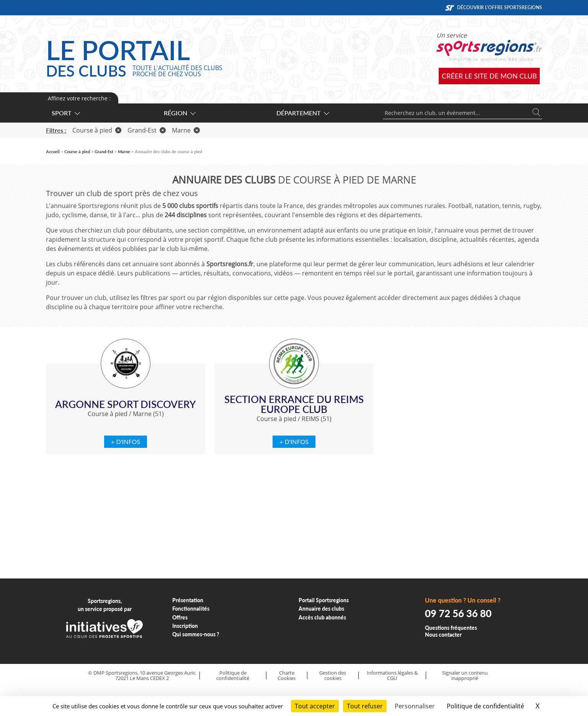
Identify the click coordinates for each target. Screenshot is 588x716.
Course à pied (97, 130)
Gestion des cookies (333, 676)
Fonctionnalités (191, 609)
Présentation (188, 600)
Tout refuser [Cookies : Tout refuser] (365, 706)
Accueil (53, 152)
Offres (180, 617)
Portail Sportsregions (324, 600)
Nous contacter (443, 635)
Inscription (185, 626)
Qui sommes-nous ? (196, 634)
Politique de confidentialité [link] (485, 706)
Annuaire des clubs (321, 609)
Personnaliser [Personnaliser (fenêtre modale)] (415, 706)
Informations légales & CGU (392, 676)
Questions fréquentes (451, 628)
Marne (186, 130)
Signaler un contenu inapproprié (465, 676)
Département (302, 113)
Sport (65, 113)
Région (179, 113)
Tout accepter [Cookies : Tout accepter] (315, 706)
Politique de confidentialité (233, 676)
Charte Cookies (287, 676)
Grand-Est (147, 130)
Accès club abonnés (322, 617)
